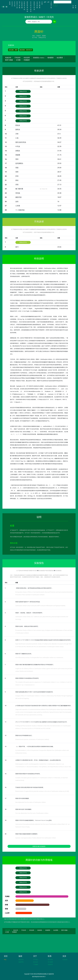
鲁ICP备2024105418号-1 (39, 977)
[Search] (62, 2)
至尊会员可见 (42, 38)
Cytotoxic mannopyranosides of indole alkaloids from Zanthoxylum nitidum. (36, 838)
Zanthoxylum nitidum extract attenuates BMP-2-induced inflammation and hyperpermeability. (41, 606)
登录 (76, 7)
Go (55, 5)
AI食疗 (12, 4)
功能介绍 (51, 5)
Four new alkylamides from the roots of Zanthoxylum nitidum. (32, 813)
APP (45, 2)
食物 (10, 3)
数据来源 (21, 960)
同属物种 (27, 60)
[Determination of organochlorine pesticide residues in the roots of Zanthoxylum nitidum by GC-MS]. (42, 791)
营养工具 (17, 5)
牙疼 (17, 134)
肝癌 (17, 176)
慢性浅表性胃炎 (21, 142)
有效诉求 (8, 58)
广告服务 (36, 964)
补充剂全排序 (31, 7)
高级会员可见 (23, 91)
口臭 (17, 138)
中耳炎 (18, 146)
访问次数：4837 (13, 50)
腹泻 (17, 247)
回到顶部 (8, 930)
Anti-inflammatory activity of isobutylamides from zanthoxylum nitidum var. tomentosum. (39, 658)
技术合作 (36, 962)
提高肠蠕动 (19, 163)
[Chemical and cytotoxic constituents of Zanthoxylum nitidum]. (32, 739)
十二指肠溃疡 (20, 210)
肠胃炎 (18, 130)
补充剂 (15, 4)
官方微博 (50, 962)
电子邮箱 (50, 960)
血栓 (17, 202)
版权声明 (21, 962)
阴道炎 (18, 125)
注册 (73, 7)
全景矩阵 (37, 5)
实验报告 (39, 58)
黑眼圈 (18, 155)
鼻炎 (17, 180)
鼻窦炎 (18, 151)
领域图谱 (50, 58)
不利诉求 (17, 58)
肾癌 (17, 159)
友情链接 (65, 960)
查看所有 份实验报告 (39, 846)
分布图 (18, 60)
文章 (42, 3)
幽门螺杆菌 (19, 189)
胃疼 (17, 172)
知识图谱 (40, 5)
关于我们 (36, 960)
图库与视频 (9, 60)
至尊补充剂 (24, 6)
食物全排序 (34, 6)
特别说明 (27, 58)
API (48, 2)
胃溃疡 (18, 193)
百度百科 (11, 45)
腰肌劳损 (18, 197)
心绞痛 (18, 206)
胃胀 (17, 168)
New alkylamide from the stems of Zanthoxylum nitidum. (31, 802)
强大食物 (19, 5)
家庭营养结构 (27, 7)
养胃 (17, 185)
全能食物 (22, 5)
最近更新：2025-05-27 (26, 50)
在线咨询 (50, 964)
